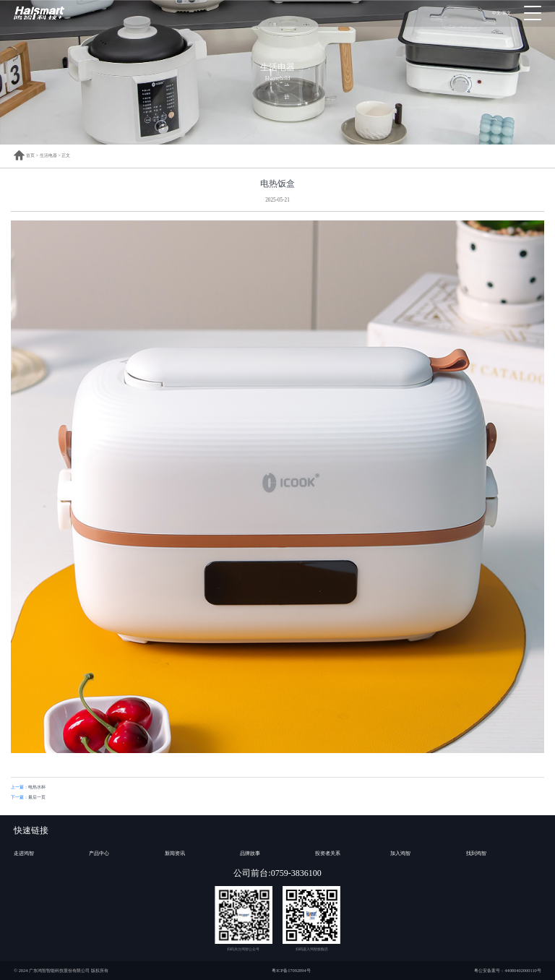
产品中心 (99, 854)
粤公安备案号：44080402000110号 (508, 970)
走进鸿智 (24, 854)
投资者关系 (328, 854)
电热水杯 (37, 787)
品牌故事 (250, 854)
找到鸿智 (476, 854)
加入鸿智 (400, 854)
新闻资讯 (175, 854)
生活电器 (48, 155)
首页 (24, 155)
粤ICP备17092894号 (291, 970)
